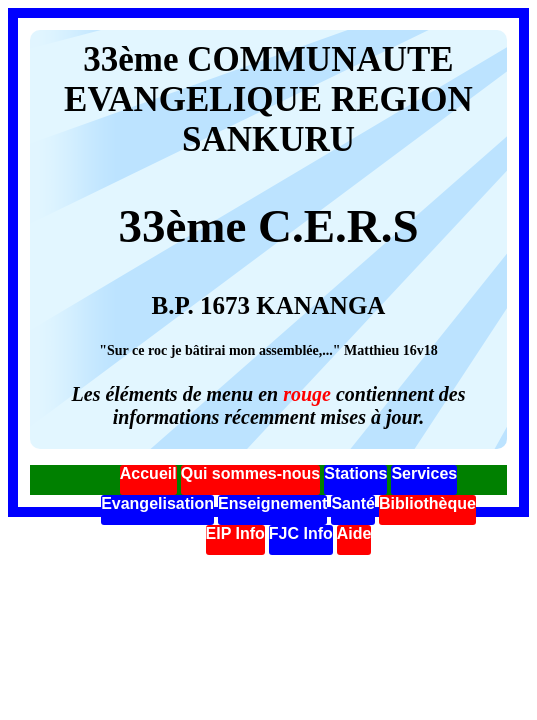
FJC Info (301, 533)
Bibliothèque (427, 503)
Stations (355, 473)
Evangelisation (157, 503)
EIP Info (235, 533)
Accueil (148, 473)
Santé (353, 503)
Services (424, 473)
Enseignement (272, 503)
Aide (354, 533)
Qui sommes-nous (251, 473)
